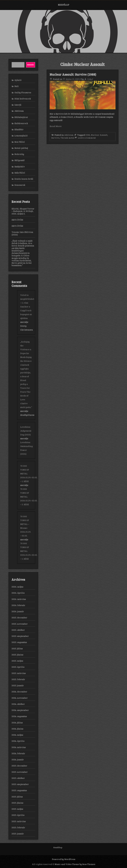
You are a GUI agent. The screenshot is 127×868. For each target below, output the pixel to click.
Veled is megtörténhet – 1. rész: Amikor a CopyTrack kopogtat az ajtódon (27, 307)
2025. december (19, 618)
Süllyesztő (19, 160)
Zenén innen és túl (24, 179)
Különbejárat (21, 117)
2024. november (20, 698)
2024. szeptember (20, 710)
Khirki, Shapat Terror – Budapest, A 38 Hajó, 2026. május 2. (23, 211)
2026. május (17, 587)
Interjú (18, 105)
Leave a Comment (85, 138)
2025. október (18, 630)
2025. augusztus (19, 642)
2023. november (20, 772)
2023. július (17, 797)
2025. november (20, 624)
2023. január (18, 834)
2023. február (18, 827)
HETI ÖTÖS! (17, 220)
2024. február (18, 753)
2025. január (18, 685)
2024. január (18, 760)
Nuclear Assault (99, 135)
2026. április (18, 593)
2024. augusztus (19, 716)
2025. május (17, 661)
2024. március (19, 747)
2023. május (17, 809)
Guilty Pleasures (23, 92)
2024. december (19, 692)
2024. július (17, 723)
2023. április (18, 815)
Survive (55, 138)
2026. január (18, 611)
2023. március (19, 821)
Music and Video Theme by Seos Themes (75, 864)
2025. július (17, 649)
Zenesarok (20, 185)
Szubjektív (20, 167)
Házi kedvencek (23, 99)
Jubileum (69, 135)
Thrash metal (67, 138)
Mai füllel (20, 142)
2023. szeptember (20, 784)
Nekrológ (19, 154)
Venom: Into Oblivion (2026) (22, 233)
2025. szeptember (20, 636)
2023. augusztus (19, 790)
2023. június (17, 803)
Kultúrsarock (21, 123)
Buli (16, 86)
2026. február (18, 605)
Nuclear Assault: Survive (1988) (73, 74)
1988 (88, 135)
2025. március (19, 673)
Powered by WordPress (64, 859)
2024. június (17, 729)
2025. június (17, 655)
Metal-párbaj (21, 148)
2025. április (18, 667)
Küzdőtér (19, 129)
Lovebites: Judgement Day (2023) (26, 431)
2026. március (19, 599)
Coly (89, 79)
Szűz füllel (20, 173)
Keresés (31, 65)
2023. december (19, 766)
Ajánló (18, 80)
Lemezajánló (21, 136)
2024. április (18, 741)
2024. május (17, 735)
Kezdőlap (64, 5)
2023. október (18, 778)
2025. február (18, 679)
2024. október (18, 704)
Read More (56, 126)
